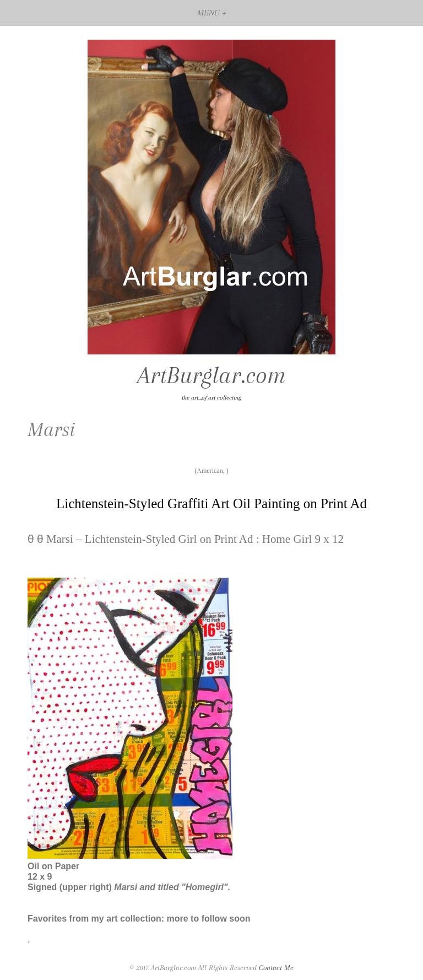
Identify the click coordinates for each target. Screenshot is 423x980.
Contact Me (276, 968)
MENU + (212, 13)
